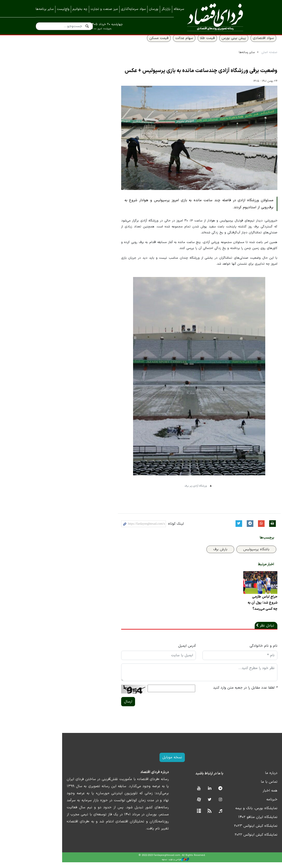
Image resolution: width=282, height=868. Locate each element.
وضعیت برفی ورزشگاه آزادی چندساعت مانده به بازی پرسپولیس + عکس (170, 76)
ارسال (97, 707)
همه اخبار (239, 796)
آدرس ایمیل (156, 652)
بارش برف (189, 555)
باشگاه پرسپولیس (225, 555)
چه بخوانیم (80, 9)
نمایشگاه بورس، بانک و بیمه (225, 814)
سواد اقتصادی (232, 43)
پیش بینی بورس (203, 43)
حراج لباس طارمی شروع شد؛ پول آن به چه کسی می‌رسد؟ (231, 608)
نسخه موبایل (141, 763)
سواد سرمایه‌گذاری (133, 9)
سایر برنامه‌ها (45, 9)
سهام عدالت (153, 43)
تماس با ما (238, 788)
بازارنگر (166, 9)
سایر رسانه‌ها (216, 58)
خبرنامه (241, 805)
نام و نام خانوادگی (232, 652)
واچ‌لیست (63, 9)
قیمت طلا (176, 43)
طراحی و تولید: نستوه (144, 865)
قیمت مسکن (128, 43)
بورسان (154, 9)
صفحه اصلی (238, 58)
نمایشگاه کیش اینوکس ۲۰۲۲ (225, 840)
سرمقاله (179, 9)
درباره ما (240, 779)
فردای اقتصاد (213, 17)
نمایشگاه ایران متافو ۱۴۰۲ (227, 823)
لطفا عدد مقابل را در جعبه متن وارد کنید (214, 693)
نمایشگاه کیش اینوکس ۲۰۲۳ (225, 832)
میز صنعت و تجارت (104, 9)
